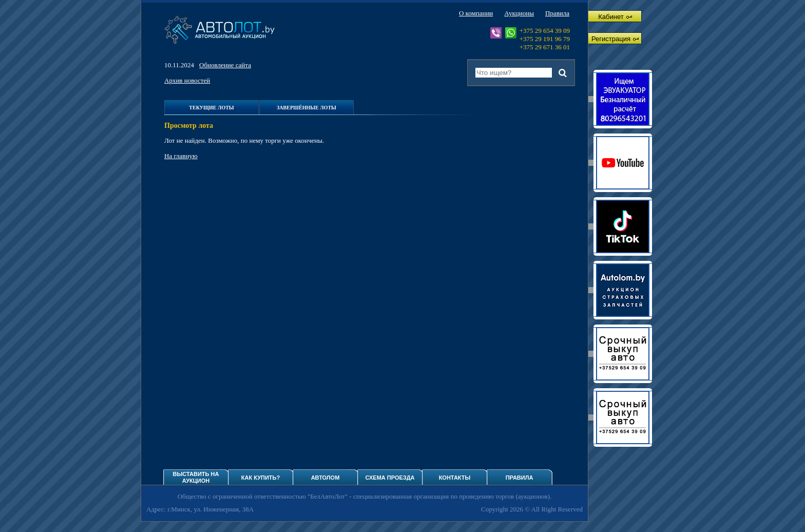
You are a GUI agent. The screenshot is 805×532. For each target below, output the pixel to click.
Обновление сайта (225, 65)
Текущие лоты (211, 108)
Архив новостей (187, 80)
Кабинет (615, 17)
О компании (476, 13)
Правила (557, 13)
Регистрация (615, 39)
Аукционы (519, 13)
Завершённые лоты (306, 108)
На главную (181, 156)
